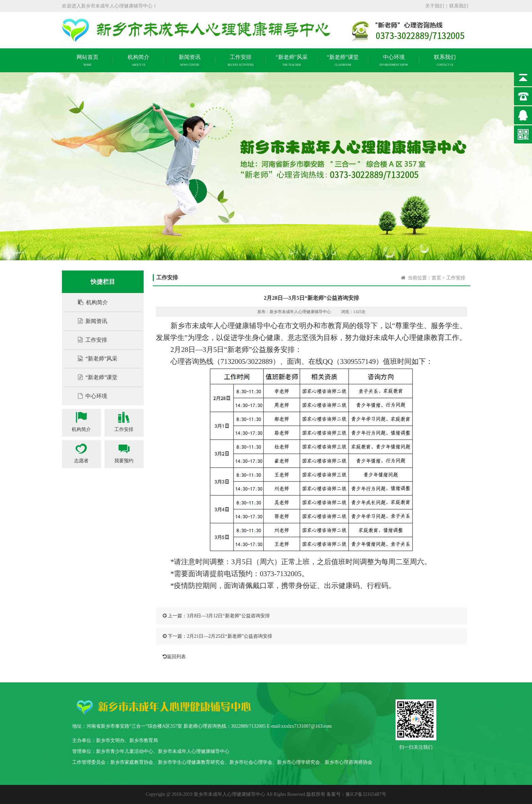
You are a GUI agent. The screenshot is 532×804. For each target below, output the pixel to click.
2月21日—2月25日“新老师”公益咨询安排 (229, 636)
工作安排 (89, 340)
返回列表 (173, 657)
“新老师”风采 (94, 359)
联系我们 (459, 6)
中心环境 (89, 396)
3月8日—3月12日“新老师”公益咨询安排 (228, 616)
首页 (436, 278)
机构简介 (90, 302)
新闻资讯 (89, 321)
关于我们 (435, 6)
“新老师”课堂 (94, 377)
